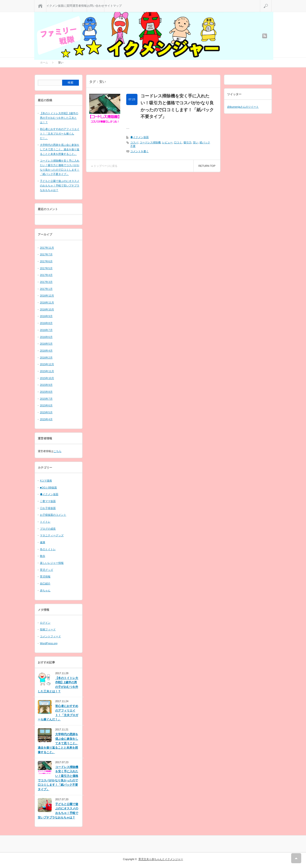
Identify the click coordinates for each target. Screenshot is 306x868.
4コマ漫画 (46, 481)
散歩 (43, 556)
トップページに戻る (106, 166)
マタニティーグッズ (52, 535)
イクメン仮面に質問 (59, 6)
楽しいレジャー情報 (52, 563)
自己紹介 (45, 583)
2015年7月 (46, 399)
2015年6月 (46, 405)
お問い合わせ (96, 6)
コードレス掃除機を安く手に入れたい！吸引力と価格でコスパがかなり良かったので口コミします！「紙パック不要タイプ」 (177, 106)
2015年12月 (47, 364)
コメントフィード (50, 636)
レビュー (167, 142)
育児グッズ (46, 570)
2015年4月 (46, 419)
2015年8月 (46, 392)
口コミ (178, 142)
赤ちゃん (45, 590)
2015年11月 (47, 371)
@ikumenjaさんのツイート (243, 107)
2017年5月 (46, 268)
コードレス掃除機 (150, 142)
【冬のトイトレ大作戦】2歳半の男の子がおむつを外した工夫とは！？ (59, 118)
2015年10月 (47, 378)
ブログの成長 (48, 529)
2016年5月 (46, 344)
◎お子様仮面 (48, 508)
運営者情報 (80, 6)
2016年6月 (46, 337)
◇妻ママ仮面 (48, 501)
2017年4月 (46, 275)
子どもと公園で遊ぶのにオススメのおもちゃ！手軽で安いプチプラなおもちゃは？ (60, 185)
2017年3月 (46, 282)
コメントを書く (139, 151)
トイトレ (45, 522)
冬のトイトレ (48, 549)
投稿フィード (48, 629)
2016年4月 (46, 351)
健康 (43, 542)
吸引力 (188, 142)
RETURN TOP (207, 166)
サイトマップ (113, 6)
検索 (272, 2)
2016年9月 (46, 316)
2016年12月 (47, 296)
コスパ (134, 142)
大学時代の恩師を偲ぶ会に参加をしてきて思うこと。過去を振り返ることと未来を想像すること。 (60, 149)
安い (196, 142)
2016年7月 (46, 330)
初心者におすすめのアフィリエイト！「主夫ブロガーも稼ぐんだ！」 (60, 133)
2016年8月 (46, 323)
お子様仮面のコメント (53, 515)
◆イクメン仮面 (139, 137)
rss (265, 36)
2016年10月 (47, 309)
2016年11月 (47, 302)
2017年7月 (46, 254)
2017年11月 (47, 248)
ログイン (45, 623)
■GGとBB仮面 (48, 487)
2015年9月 (46, 385)
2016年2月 (46, 358)
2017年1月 (46, 289)
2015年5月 (46, 412)
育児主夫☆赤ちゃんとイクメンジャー (161, 859)
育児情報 (45, 577)
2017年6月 (46, 261)
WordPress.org (49, 643)
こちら (57, 451)
